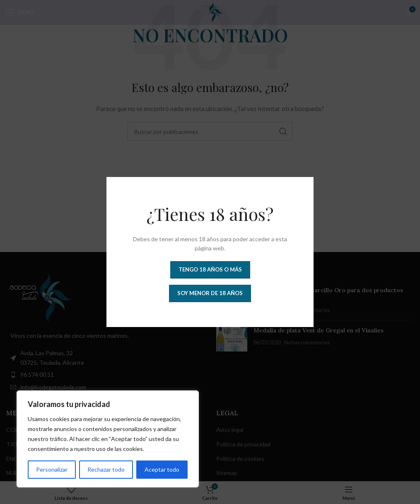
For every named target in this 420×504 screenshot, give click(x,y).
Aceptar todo (162, 469)
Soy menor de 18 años (210, 293)
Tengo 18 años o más (210, 269)
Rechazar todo (106, 469)
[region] (108, 439)
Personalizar (52, 469)
